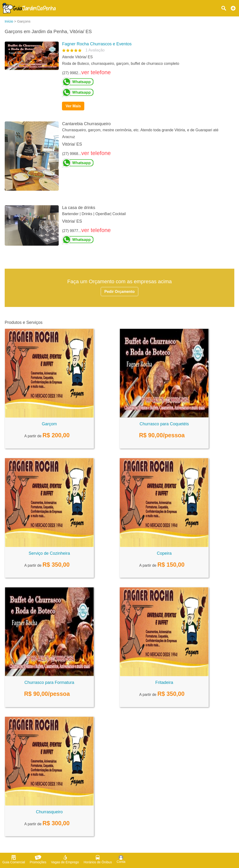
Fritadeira (164, 682)
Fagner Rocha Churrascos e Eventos (97, 44)
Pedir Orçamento (120, 292)
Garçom (49, 424)
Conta (121, 859)
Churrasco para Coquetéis (164, 424)
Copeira (164, 553)
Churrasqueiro (49, 812)
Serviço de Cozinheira (49, 553)
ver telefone (96, 72)
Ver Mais (73, 106)
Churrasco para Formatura (49, 682)
